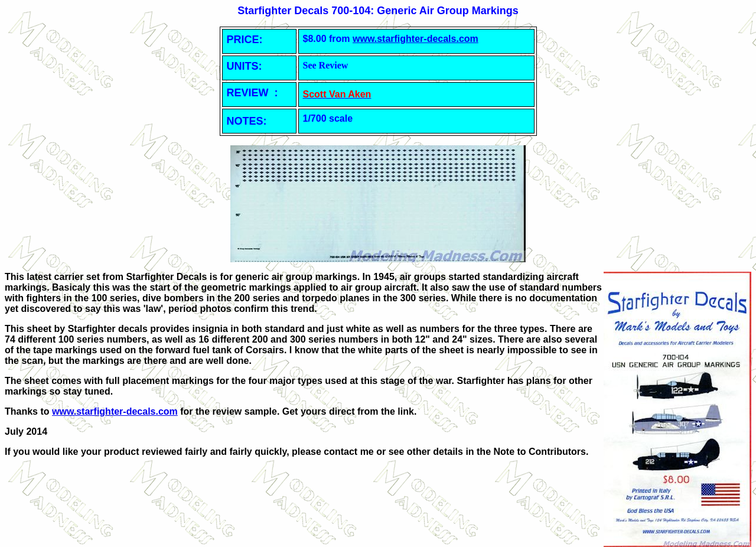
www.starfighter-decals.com (416, 39)
